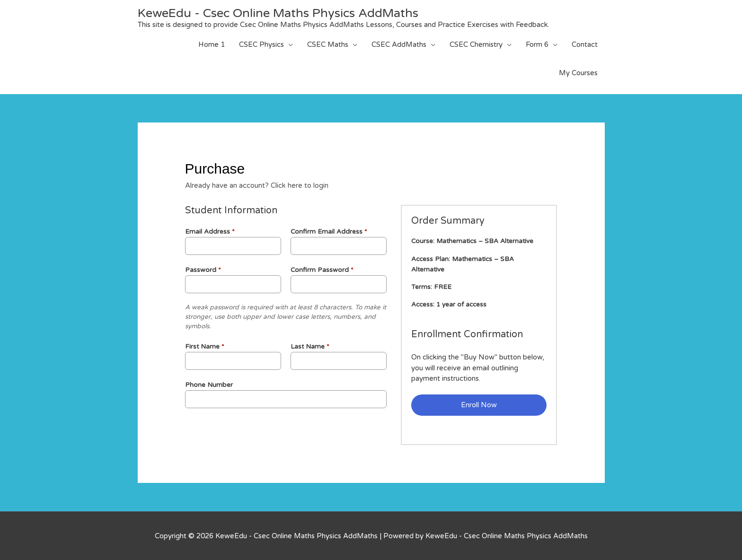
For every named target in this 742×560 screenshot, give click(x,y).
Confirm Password (322, 270)
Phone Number (209, 385)
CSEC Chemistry (476, 44)
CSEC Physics (261, 44)
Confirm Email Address (329, 231)
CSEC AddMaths (399, 44)
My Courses (578, 73)
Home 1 (212, 44)
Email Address (210, 231)
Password (203, 270)
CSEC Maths (328, 44)
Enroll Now (479, 405)
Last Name (310, 346)
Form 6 (537, 44)
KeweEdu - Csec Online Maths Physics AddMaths (281, 13)
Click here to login (300, 185)
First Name (205, 346)
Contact (585, 44)
